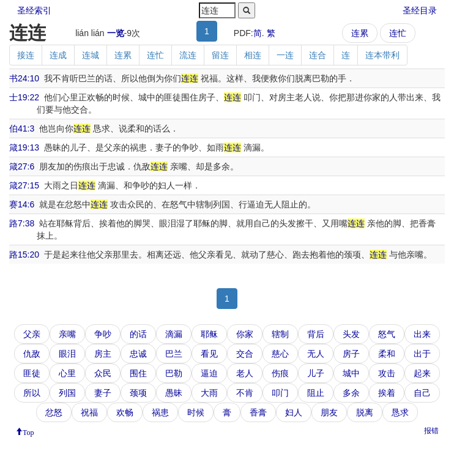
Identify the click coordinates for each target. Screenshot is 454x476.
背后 (316, 334)
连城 (91, 55)
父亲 (32, 334)
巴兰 (174, 354)
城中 (351, 373)
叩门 (280, 393)
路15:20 (24, 255)
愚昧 (174, 393)
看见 (209, 354)
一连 (285, 55)
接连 (26, 55)
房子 (351, 354)
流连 (188, 55)
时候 (196, 412)
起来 (422, 373)
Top (28, 431)
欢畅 (125, 412)
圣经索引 (34, 10)
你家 (245, 334)
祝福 (89, 412)
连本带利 (382, 55)
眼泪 (67, 354)
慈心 (280, 354)
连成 (58, 55)
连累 (360, 33)
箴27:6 (22, 166)
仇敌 (32, 354)
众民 (103, 373)
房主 (103, 354)
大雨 (209, 393)
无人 (316, 354)
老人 (245, 373)
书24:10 (24, 78)
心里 (67, 373)
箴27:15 (24, 185)
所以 (32, 393)
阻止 (316, 393)
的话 (138, 334)
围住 (138, 373)
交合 (245, 354)
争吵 (103, 334)
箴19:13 (24, 147)
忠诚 (138, 354)
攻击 (387, 373)
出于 (422, 354)
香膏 (258, 412)
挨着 (387, 393)
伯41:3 (22, 128)
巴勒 (174, 373)
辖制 (280, 334)
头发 (351, 334)
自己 (422, 393)
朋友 (329, 412)
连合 (318, 55)
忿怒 (54, 412)
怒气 (387, 334)
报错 (431, 431)
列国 (67, 393)
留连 (220, 55)
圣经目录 (420, 10)
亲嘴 (67, 334)
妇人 (294, 412)
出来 (422, 334)
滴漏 (174, 334)
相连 (253, 55)
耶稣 (209, 334)
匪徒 (32, 373)
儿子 (316, 373)
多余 (351, 393)
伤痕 (280, 373)
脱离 (365, 412)
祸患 (160, 412)
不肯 (245, 393)
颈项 (138, 393)
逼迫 (209, 373)
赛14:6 (22, 204)
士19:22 (24, 97)
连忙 (398, 33)
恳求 (400, 412)
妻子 (103, 393)
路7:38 (22, 223)
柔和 (387, 354)
